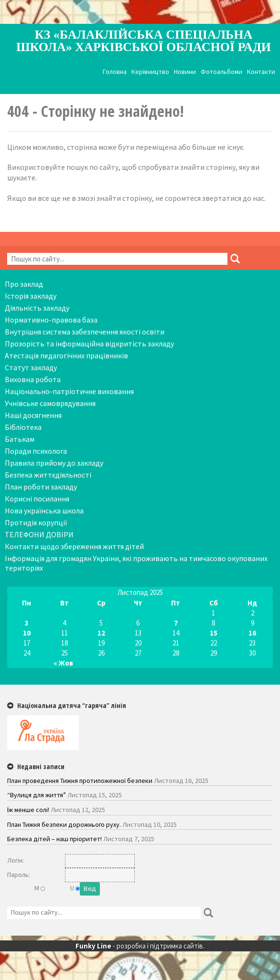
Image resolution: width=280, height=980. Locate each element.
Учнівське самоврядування (50, 403)
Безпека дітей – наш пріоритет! (54, 839)
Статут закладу (31, 367)
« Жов (63, 663)
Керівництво (150, 72)
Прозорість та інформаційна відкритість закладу (89, 344)
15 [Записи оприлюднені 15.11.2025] (214, 633)
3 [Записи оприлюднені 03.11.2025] (27, 623)
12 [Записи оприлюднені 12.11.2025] (101, 633)
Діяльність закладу (37, 308)
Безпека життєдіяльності (48, 475)
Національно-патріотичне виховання (69, 391)
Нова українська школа (44, 511)
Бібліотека (23, 427)
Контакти (261, 72)
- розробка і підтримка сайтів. (140, 946)
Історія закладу (31, 296)
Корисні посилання (37, 499)
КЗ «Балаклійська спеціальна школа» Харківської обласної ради (144, 41)
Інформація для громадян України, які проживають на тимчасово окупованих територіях (136, 563)
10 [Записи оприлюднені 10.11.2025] (27, 633)
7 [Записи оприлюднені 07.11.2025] (176, 623)
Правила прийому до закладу (54, 463)
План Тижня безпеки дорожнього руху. (64, 824)
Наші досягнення (33, 415)
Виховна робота (33, 379)
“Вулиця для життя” (37, 795)
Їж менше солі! (28, 810)
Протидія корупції (36, 522)
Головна (115, 72)
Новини (185, 72)
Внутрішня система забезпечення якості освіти (85, 332)
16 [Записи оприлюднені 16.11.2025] (252, 633)
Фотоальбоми (221, 72)
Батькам (20, 439)
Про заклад (24, 284)
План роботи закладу (41, 487)
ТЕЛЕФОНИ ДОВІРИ (39, 534)
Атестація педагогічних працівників (66, 355)
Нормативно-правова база (51, 320)
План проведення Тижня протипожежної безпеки (80, 781)
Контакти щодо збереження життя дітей (74, 546)
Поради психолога (36, 451)
